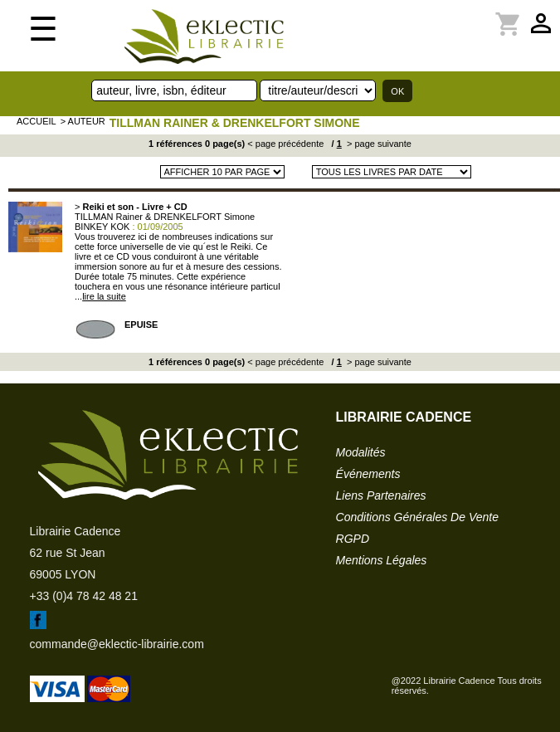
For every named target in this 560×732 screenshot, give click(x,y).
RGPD (353, 539)
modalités (361, 452)
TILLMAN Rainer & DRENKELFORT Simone (235, 123)
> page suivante (378, 144)
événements (368, 474)
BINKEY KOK (102, 227)
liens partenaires (381, 495)
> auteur (83, 121)
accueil (37, 121)
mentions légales (382, 560)
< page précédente (285, 144)
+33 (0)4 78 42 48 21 (84, 596)
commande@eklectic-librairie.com (117, 644)
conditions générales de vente (417, 517)
